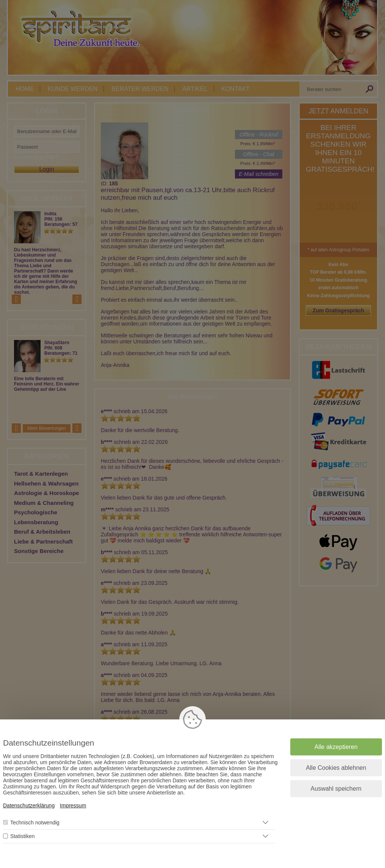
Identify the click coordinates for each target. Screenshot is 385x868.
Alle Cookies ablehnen (336, 768)
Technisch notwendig (35, 823)
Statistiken (23, 836)
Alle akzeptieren (336, 747)
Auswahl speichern (336, 789)
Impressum (73, 805)
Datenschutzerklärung (29, 805)
